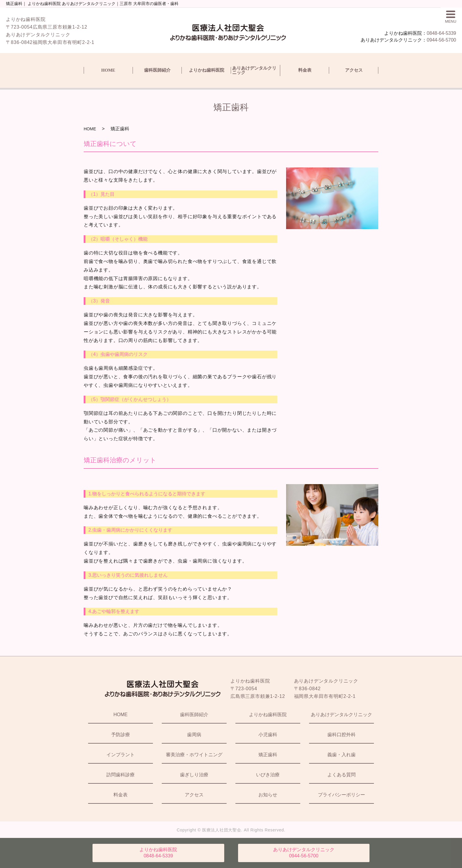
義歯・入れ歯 (341, 755)
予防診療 (121, 735)
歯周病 (194, 735)
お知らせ (268, 795)
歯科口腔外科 (341, 735)
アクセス (354, 70)
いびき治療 (268, 775)
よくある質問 (341, 775)
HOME (108, 70)
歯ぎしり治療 (194, 775)
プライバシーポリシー (341, 795)
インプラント (121, 755)
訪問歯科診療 (121, 775)
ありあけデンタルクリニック (254, 70)
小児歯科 (268, 735)
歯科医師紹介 (157, 70)
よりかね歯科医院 (207, 70)
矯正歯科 (268, 755)
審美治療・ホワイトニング (194, 755)
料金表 (305, 70)
